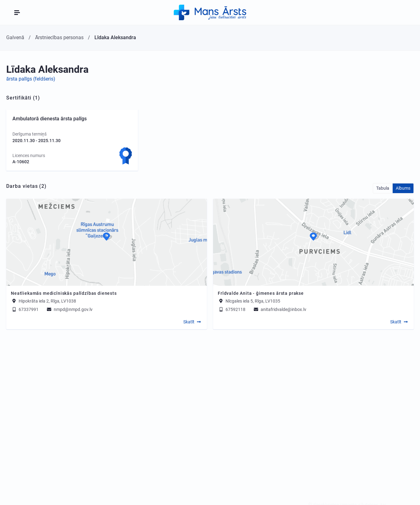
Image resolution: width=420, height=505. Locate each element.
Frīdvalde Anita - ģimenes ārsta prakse (261, 293)
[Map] (107, 242)
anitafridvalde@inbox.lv (280, 309)
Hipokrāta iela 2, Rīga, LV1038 (47, 301)
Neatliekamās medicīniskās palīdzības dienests (64, 293)
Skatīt (189, 322)
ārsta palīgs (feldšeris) (31, 79)
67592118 (232, 309)
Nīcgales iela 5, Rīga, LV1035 (253, 301)
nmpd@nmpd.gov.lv (69, 309)
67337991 (25, 309)
